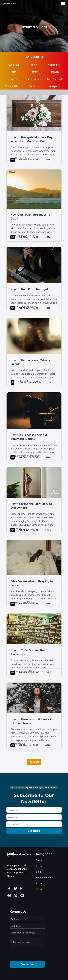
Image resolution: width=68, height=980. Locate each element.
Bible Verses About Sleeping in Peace (32, 583)
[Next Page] (34, 762)
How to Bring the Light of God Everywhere (31, 506)
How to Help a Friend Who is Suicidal (30, 362)
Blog (39, 872)
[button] (63, 3)
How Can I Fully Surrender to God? (30, 216)
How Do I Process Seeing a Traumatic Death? (29, 437)
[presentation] (27, 955)
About (39, 883)
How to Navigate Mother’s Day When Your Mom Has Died (32, 139)
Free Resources (44, 878)
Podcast (41, 866)
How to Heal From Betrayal (29, 289)
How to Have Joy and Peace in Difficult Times (32, 721)
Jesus (39, 860)
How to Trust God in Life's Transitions (28, 652)
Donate (40, 889)
